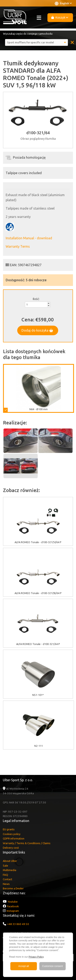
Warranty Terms (18, 246)
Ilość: (36, 299)
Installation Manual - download (29, 238)
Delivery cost (11, 848)
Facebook (13, 906)
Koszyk (60, 17)
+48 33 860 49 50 (18, 924)
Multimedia (10, 870)
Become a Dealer (13, 888)
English (63, 3)
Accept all (24, 966)
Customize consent (52, 966)
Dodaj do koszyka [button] (37, 330)
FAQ (5, 875)
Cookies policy (12, 834)
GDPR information (14, 838)
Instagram (13, 911)
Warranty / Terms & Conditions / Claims (27, 843)
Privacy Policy (36, 957)
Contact (7, 879)
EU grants (9, 829)
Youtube (13, 902)
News (6, 884)
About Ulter (10, 861)
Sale (5, 866)
